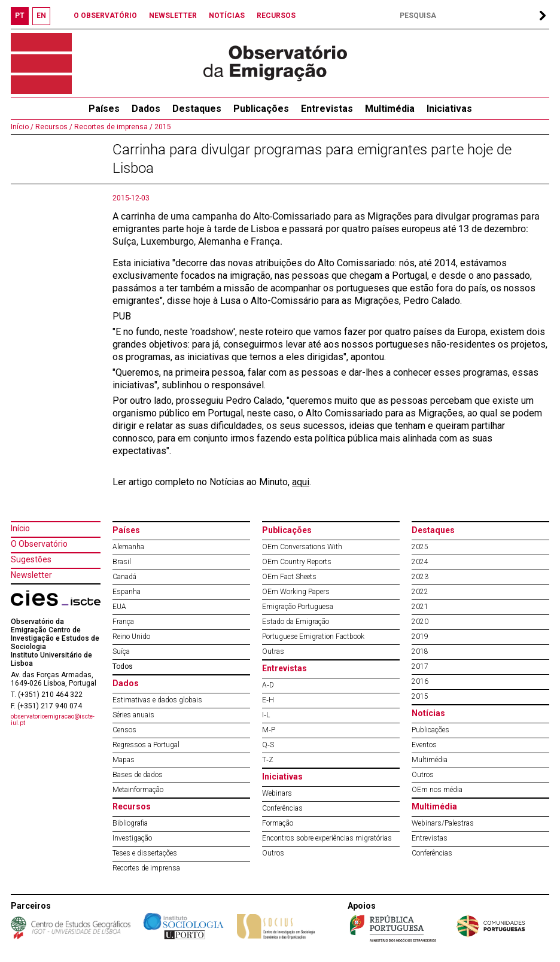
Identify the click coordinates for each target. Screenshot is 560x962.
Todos (123, 666)
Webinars (277, 793)
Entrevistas (327, 109)
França (123, 622)
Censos (124, 730)
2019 (420, 637)
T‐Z (268, 760)
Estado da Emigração (296, 622)
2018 (420, 652)
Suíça (121, 652)
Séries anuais (133, 715)
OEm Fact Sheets (289, 577)
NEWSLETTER (173, 16)
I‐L (266, 715)
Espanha (127, 592)
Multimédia (390, 109)
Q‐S (268, 745)
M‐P (269, 730)
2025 (420, 547)
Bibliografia (130, 823)
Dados (146, 109)
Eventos (424, 745)
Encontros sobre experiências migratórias (327, 838)
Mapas (124, 760)
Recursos (132, 806)
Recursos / (53, 127)
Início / (22, 127)
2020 (420, 622)
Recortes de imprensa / (112, 127)
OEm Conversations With (302, 547)
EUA (119, 607)
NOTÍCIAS (227, 16)
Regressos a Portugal (146, 745)
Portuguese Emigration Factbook (313, 637)
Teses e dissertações (145, 853)
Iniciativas (449, 109)
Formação (278, 823)
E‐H (268, 700)
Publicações (261, 109)
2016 (420, 681)
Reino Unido (131, 637)
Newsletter (31, 575)
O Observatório (39, 544)
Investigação (132, 838)
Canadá (124, 577)
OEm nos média (437, 790)
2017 (420, 666)
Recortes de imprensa (146, 868)
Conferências (282, 808)
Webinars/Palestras (443, 823)
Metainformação (138, 790)
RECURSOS (276, 16)
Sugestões (31, 559)
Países (126, 530)
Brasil (122, 562)
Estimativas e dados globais (157, 700)
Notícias (428, 713)
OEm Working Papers (296, 592)
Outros (273, 853)
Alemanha (128, 547)
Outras (273, 652)
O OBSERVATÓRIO (105, 16)
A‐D (268, 685)
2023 (420, 577)
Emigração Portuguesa (298, 607)
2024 (420, 562)
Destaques (197, 109)
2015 (162, 127)
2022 (420, 592)
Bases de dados (138, 775)
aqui (301, 482)
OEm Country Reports (297, 562)
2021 (420, 607)
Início (20, 528)
